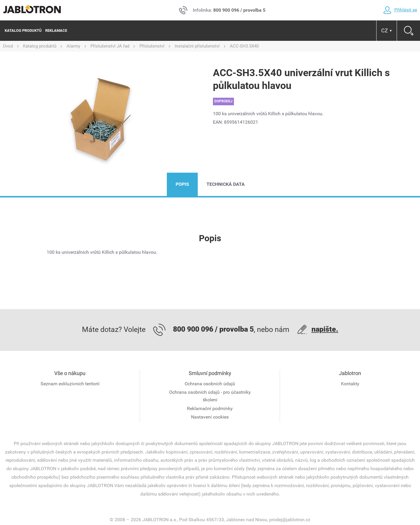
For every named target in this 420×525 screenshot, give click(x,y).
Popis (182, 184)
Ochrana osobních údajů (210, 384)
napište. (325, 329)
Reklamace (56, 30)
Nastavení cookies (210, 417)
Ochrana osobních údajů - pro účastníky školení (210, 396)
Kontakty (350, 384)
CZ (387, 30)
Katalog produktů (23, 30)
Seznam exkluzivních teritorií (70, 384)
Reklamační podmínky (210, 408)
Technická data (226, 184)
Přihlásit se (400, 10)
